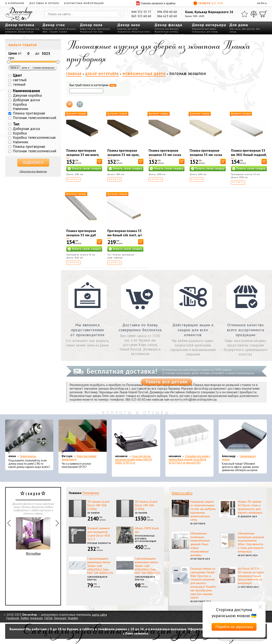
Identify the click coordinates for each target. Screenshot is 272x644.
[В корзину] (99, 161)
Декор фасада (168, 25)
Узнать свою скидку (86, 169)
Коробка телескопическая (34, 137)
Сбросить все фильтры (33, 171)
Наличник (21, 109)
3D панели (60, 29)
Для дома (239, 25)
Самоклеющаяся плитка (97, 578)
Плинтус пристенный (98, 29)
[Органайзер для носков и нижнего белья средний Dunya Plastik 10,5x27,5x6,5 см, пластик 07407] (189, 437)
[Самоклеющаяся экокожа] (243, 437)
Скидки (208, 3)
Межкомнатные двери (204, 29)
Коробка (20, 104)
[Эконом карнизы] (29, 437)
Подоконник (124, 32)
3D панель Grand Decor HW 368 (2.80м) (98, 505)
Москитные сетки (141, 32)
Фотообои (33, 536)
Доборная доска (26, 100)
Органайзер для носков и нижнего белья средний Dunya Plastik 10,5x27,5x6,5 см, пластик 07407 (189, 459)
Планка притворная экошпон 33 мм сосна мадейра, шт (165, 155)
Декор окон (129, 25)
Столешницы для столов (205, 32)
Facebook (13, 618)
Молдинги (48, 29)
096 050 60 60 (167, 12)
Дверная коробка (27, 95)
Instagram (36, 618)
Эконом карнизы (28, 456)
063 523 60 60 (141, 16)
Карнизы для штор (128, 29)
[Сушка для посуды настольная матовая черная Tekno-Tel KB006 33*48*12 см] (136, 437)
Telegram (60, 618)
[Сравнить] (254, 14)
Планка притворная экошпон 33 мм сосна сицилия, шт (206, 155)
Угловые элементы (99, 543)
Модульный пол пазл (91, 32)
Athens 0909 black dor (147, 530)
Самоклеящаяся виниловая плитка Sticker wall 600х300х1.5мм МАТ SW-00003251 (148, 566)
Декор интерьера (209, 25)
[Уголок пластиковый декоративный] (83, 437)
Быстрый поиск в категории (93, 85)
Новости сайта (182, 493)
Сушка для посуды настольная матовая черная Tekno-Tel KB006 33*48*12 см (134, 459)
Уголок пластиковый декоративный (79, 458)
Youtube (73, 618)
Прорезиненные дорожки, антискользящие (146, 539)
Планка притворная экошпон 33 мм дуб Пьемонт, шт (81, 235)
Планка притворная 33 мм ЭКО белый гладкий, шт (249, 155)
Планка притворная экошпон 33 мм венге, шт (83, 155)
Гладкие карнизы (15, 29)
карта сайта (99, 615)
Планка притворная (29, 113)
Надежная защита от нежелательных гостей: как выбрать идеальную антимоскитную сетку (203, 511)
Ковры (83, 29)
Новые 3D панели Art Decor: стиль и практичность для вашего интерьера (250, 507)
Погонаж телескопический (35, 118)
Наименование (26, 91)
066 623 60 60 (167, 16)
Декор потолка (20, 25)
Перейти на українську (234, 627)
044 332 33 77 (141, 12)
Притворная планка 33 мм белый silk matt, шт (125, 233)
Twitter (25, 618)
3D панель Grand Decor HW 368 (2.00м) (146, 505)
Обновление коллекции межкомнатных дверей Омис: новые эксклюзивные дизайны (200, 544)
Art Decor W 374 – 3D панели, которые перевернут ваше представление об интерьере (251, 576)
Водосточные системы (166, 32)
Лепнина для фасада (166, 29)
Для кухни (235, 29)
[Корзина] (263, 14)
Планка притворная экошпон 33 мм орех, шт (123, 155)
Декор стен (54, 25)
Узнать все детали (167, 382)
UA (259, 3)
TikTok (48, 618)
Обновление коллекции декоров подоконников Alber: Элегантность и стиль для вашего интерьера (251, 542)
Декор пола (91, 25)
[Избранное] (244, 14)
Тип (16, 124)
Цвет (18, 75)
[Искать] (120, 14)
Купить (74, 179)
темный (19, 84)
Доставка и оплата (44, 3)
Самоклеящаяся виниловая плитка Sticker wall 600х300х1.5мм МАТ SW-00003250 (100, 566)
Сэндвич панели (58, 32)
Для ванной (248, 29)
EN (262, 3)
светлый (20, 80)
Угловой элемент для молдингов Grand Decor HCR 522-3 (99, 534)
